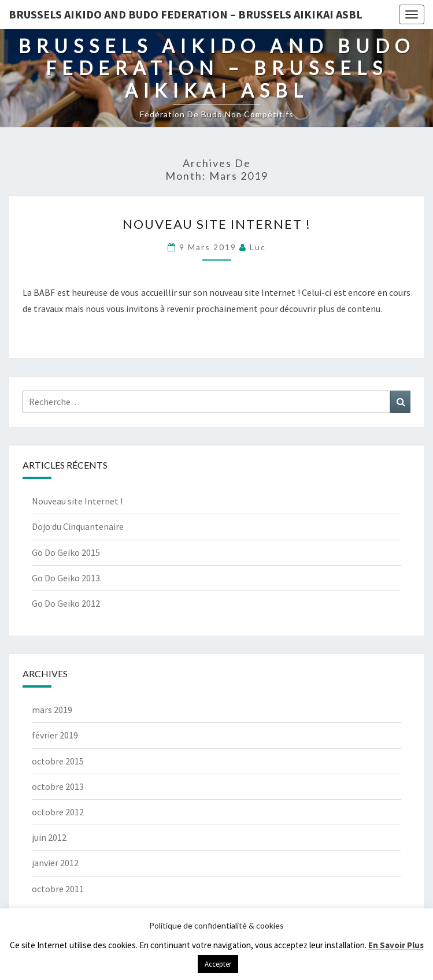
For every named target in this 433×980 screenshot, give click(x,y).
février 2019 (55, 735)
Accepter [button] (218, 964)
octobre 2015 (58, 761)
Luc (258, 247)
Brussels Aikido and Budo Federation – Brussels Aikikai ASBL (186, 14)
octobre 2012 (58, 812)
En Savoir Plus (396, 945)
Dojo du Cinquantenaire (78, 526)
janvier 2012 (55, 863)
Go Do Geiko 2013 (66, 578)
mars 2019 (52, 710)
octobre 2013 (58, 786)
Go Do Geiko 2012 (66, 603)
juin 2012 (49, 837)
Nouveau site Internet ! (217, 224)
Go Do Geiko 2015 (66, 552)
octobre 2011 (58, 889)
